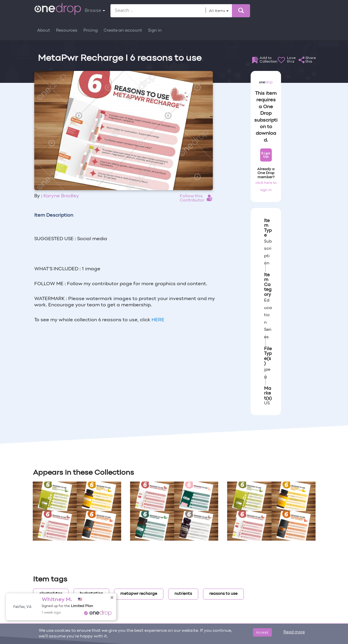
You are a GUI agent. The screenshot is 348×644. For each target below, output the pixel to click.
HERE (158, 320)
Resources (67, 31)
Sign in (155, 31)
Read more (294, 632)
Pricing (90, 31)
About (44, 31)
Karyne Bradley (61, 196)
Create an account (123, 31)
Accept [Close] (262, 632)
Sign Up (266, 155)
